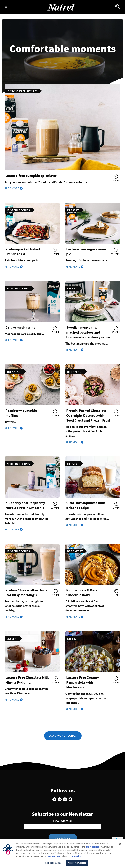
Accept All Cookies (77, 863)
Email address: (62, 821)
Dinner (72, 288)
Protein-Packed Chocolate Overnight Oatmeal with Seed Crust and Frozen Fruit (88, 416)
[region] (62, 853)
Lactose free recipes (22, 91)
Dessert (73, 210)
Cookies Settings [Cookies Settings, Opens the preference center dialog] (53, 863)
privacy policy (74, 856)
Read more (12, 188)
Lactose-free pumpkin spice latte (31, 176)
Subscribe (63, 838)
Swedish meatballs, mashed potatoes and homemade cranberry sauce (88, 332)
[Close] (120, 844)
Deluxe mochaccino (20, 328)
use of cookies (92, 847)
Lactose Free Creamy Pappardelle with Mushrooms (83, 682)
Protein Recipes (18, 210)
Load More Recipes (63, 736)
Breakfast (14, 372)
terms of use (54, 856)
